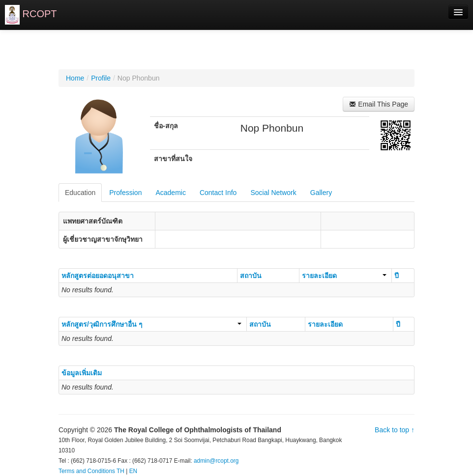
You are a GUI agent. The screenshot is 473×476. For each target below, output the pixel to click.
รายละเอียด (344, 276)
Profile (101, 78)
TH (120, 471)
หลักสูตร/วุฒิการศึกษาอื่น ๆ (151, 324)
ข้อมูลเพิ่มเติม (82, 373)
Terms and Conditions (87, 471)
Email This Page (379, 104)
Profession (125, 193)
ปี (397, 276)
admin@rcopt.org (216, 461)
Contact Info (218, 193)
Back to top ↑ (395, 430)
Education (80, 193)
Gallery (321, 193)
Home (75, 78)
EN (133, 471)
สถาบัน (251, 276)
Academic (170, 193)
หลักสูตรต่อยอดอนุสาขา (98, 276)
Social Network (273, 193)
